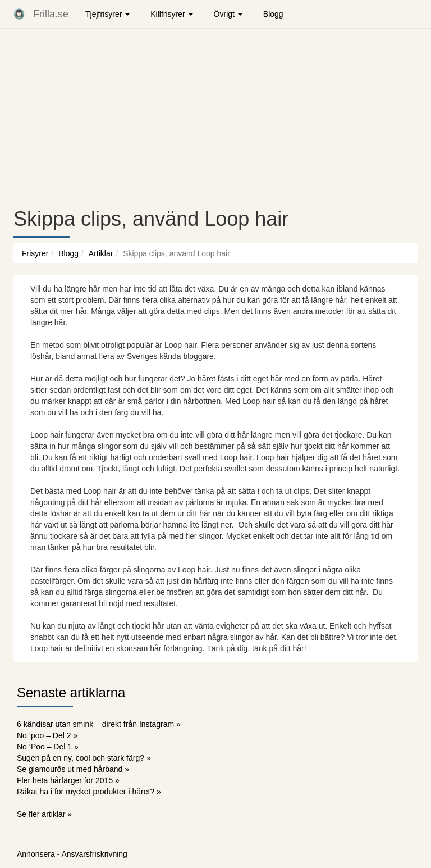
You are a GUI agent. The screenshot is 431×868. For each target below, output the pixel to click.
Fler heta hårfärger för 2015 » (68, 780)
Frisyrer (35, 253)
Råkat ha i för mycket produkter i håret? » (89, 792)
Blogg (273, 14)
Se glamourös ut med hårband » (73, 769)
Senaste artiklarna (71, 692)
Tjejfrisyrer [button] (107, 14)
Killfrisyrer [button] (171, 14)
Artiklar (101, 253)
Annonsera (36, 854)
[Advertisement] (215, 118)
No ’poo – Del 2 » (47, 735)
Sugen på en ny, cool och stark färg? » (84, 758)
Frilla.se (51, 14)
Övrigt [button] (228, 14)
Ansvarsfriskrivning (94, 854)
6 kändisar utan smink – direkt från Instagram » (99, 724)
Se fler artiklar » (44, 814)
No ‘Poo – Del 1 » (48, 747)
